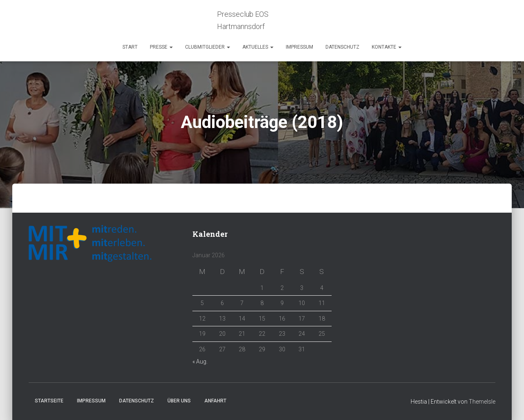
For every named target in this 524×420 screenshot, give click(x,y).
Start (130, 47)
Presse (161, 47)
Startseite (49, 401)
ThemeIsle (482, 402)
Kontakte (387, 47)
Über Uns (179, 401)
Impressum (299, 47)
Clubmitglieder (208, 47)
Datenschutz (342, 47)
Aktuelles (258, 47)
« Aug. (200, 362)
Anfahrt (215, 401)
